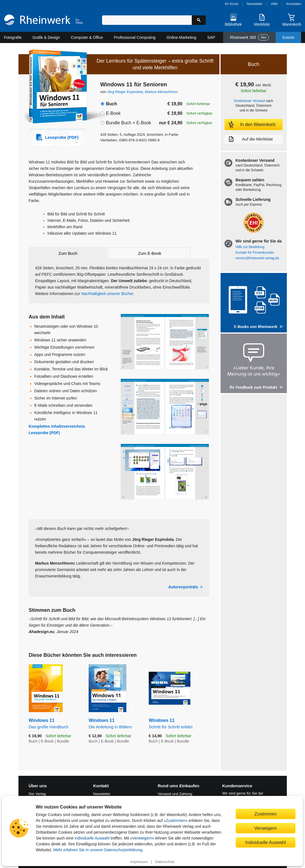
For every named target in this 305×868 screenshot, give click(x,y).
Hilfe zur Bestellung (250, 247)
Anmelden (294, 4)
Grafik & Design (46, 37)
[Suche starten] (199, 20)
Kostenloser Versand (250, 101)
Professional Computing (135, 37)
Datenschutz (165, 862)
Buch (112, 104)
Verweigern (142, 838)
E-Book (113, 113)
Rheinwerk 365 (249, 37)
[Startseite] (44, 21)
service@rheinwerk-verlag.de (257, 258)
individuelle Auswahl (92, 838)
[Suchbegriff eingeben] (147, 20)
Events (288, 37)
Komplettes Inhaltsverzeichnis (57, 426)
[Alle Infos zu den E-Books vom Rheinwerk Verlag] (254, 303)
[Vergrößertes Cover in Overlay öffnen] (54, 87)
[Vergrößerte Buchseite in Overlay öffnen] (165, 342)
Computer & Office (87, 37)
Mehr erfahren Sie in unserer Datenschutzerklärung (98, 850)
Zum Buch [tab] (68, 253)
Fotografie (13, 37)
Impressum (139, 862)
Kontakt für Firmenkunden (255, 253)
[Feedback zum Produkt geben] (254, 364)
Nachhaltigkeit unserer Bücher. (108, 294)
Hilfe (274, 4)
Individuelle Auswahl (266, 842)
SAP (211, 37)
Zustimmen (175, 821)
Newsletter (255, 4)
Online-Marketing (181, 37)
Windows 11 (55, 724)
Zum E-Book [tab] (150, 253)
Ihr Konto (232, 4)
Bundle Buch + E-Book (128, 123)
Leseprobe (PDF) (44, 433)
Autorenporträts (183, 587)
